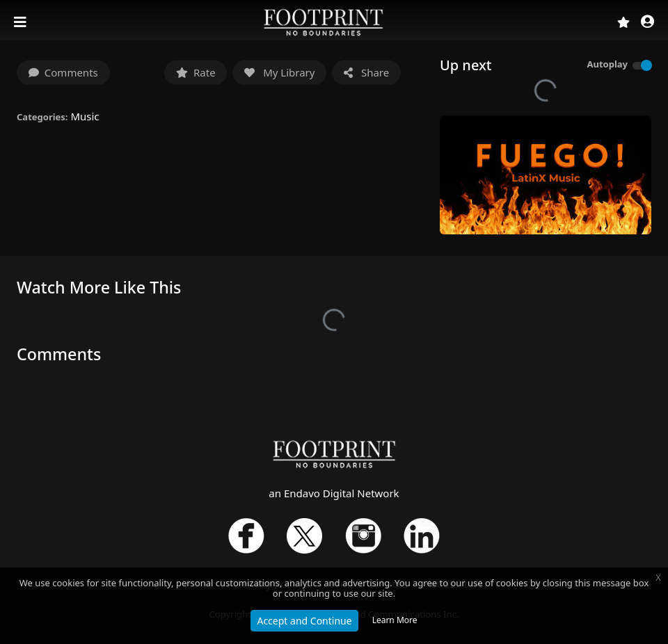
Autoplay (607, 64)
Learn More (395, 620)
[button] (647, 23)
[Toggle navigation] (22, 22)
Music (85, 116)
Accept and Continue (304, 621)
